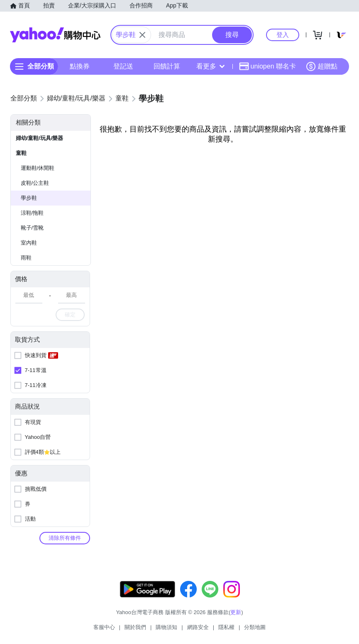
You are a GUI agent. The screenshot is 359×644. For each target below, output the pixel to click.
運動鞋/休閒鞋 (38, 168)
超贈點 (322, 66)
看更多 (210, 66)
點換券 (80, 66)
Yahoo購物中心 (55, 35)
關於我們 (135, 627)
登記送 (123, 66)
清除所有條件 (65, 538)
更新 (236, 612)
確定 (70, 315)
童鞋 (21, 153)
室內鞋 (29, 243)
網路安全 (198, 627)
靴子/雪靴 (32, 228)
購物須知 (166, 627)
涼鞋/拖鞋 (32, 213)
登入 (283, 35)
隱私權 (226, 627)
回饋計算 (167, 66)
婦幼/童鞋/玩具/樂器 (40, 138)
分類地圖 (255, 627)
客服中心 (104, 627)
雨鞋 (26, 258)
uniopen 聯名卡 (267, 66)
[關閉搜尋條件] (142, 35)
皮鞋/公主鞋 (35, 183)
